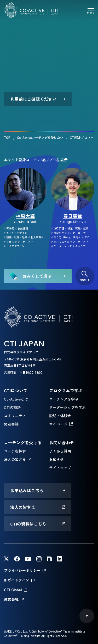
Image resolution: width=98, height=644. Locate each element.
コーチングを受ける (23, 442)
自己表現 (58, 228)
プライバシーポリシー (22, 570)
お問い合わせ (62, 442)
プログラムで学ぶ (66, 390)
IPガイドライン (17, 580)
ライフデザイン (14, 246)
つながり (58, 233)
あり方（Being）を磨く (66, 237)
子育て (9, 242)
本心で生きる (60, 242)
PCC (86, 237)
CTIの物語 (12, 407)
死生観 (9, 228)
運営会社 (11, 599)
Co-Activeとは (16, 399)
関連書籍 (11, 424)
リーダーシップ (62, 246)
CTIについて (16, 390)
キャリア (79, 246)
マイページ (58, 424)
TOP (7, 137)
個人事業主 (36, 237)
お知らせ (56, 459)
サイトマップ (60, 468)
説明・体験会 (60, 416)
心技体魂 (22, 228)
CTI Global (13, 590)
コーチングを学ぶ (64, 399)
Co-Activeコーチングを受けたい (40, 137)
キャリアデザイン (16, 233)
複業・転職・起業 (16, 237)
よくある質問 (60, 451)
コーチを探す (15, 451)
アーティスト (24, 242)
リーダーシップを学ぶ (67, 407)
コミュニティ (15, 416)
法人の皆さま (15, 459)
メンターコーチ (75, 233)
